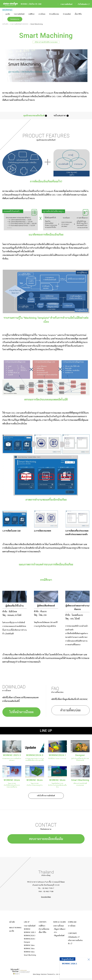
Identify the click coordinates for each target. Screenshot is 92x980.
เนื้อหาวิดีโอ (42, 932)
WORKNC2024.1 (30, 939)
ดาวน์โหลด (72, 926)
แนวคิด (12, 931)
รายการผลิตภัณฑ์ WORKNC (19, 24)
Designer (27, 942)
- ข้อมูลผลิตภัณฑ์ (59, 935)
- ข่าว (55, 932)
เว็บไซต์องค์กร (73, 937)
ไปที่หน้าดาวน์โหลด (22, 712)
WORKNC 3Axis (29, 948)
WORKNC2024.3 (30, 935)
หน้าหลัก (5, 24)
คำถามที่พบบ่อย (70, 710)
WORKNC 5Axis (29, 952)
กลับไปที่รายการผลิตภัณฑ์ (46, 796)
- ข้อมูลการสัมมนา (59, 929)
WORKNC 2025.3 (30, 932)
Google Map (46, 897)
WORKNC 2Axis (29, 945)
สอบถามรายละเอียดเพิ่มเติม (46, 839)
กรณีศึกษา (42, 926)
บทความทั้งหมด (59, 926)
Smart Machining (30, 955)
